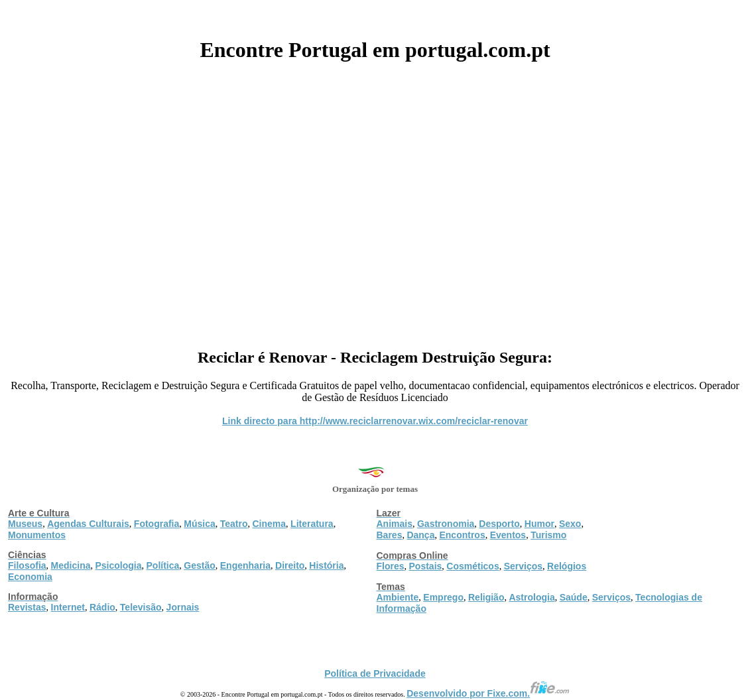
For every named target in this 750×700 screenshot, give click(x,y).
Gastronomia (446, 524)
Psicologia (118, 565)
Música (199, 524)
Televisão (141, 607)
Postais (426, 566)
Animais (395, 524)
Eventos (508, 535)
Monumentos (37, 535)
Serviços (523, 566)
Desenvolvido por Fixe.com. (488, 693)
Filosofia (27, 565)
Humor (539, 524)
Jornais (183, 607)
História (326, 565)
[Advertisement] (375, 200)
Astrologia (531, 597)
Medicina (71, 565)
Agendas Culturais (88, 524)
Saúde (574, 597)
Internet (68, 607)
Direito (290, 565)
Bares (390, 535)
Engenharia (245, 565)
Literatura (312, 524)
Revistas (27, 607)
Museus (25, 524)
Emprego (443, 597)
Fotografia (156, 524)
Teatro (234, 524)
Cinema (270, 524)
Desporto (499, 524)
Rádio (102, 607)
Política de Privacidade (375, 673)
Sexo (570, 524)
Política (163, 565)
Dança (420, 535)
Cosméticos (472, 566)
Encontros (462, 535)
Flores (391, 566)
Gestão (199, 565)
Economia (30, 577)
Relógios (567, 566)
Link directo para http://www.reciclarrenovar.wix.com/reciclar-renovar (375, 421)
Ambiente (398, 597)
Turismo (548, 535)
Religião (486, 597)
